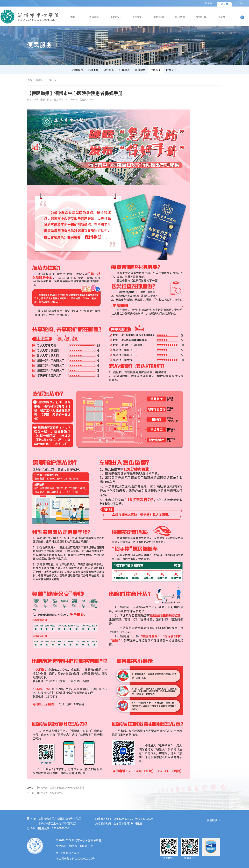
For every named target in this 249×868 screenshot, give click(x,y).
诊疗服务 (109, 70)
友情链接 (212, 820)
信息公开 (223, 17)
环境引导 (93, 70)
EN (240, 3)
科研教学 (180, 17)
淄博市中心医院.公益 (81, 846)
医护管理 (159, 17)
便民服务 (156, 70)
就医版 (208, 3)
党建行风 (201, 17)
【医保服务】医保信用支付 (50, 793)
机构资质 (78, 70)
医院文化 (137, 17)
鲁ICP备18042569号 (68, 853)
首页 (73, 17)
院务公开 (171, 70)
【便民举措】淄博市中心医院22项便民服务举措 (60, 788)
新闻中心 (116, 17)
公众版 (224, 4)
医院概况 (94, 17)
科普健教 (140, 70)
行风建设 (125, 70)
